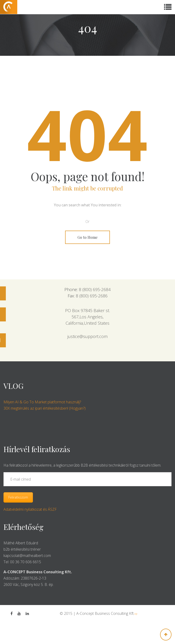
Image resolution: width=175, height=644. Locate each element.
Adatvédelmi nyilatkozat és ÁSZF (30, 509)
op (136, 614)
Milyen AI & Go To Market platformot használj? (42, 402)
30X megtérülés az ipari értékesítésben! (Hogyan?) (45, 408)
